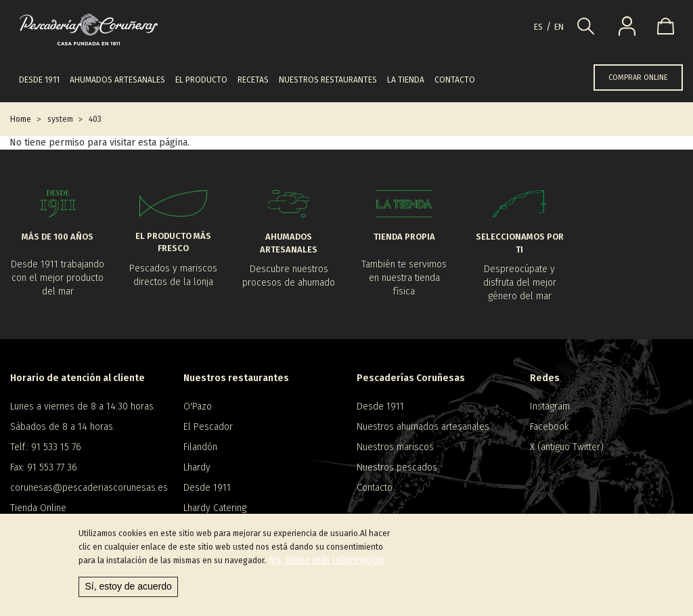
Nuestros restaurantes (328, 80)
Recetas (253, 80)
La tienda (406, 80)
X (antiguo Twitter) (567, 447)
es (538, 27)
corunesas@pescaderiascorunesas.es (87, 488)
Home (21, 119)
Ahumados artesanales (117, 80)
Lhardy (197, 467)
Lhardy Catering (215, 508)
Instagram (550, 406)
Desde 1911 (39, 80)
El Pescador (208, 427)
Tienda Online (38, 508)
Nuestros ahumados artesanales (423, 427)
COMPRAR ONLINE (638, 78)
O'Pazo (198, 406)
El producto (201, 80)
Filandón (200, 447)
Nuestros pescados (397, 467)
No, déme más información (326, 560)
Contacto (455, 80)
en (559, 27)
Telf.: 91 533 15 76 (46, 447)
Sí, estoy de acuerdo (128, 586)
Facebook (549, 427)
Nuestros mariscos (395, 447)
